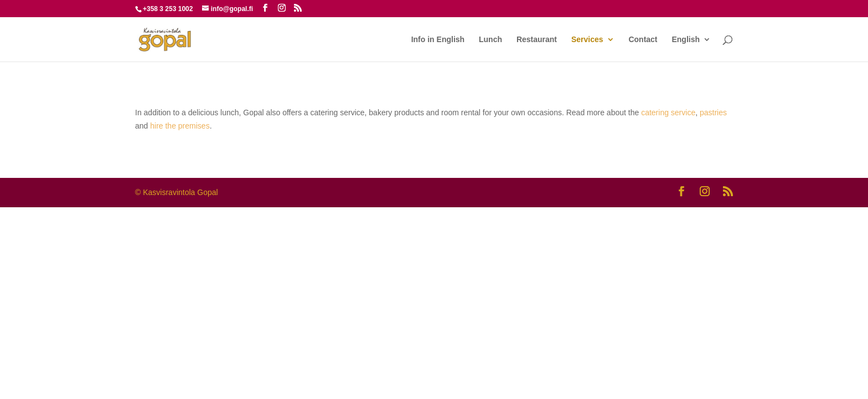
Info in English (438, 40)
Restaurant (537, 40)
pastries (713, 112)
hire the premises (180, 126)
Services (587, 40)
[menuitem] (691, 48)
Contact (643, 40)
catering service (668, 112)
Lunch (490, 40)
